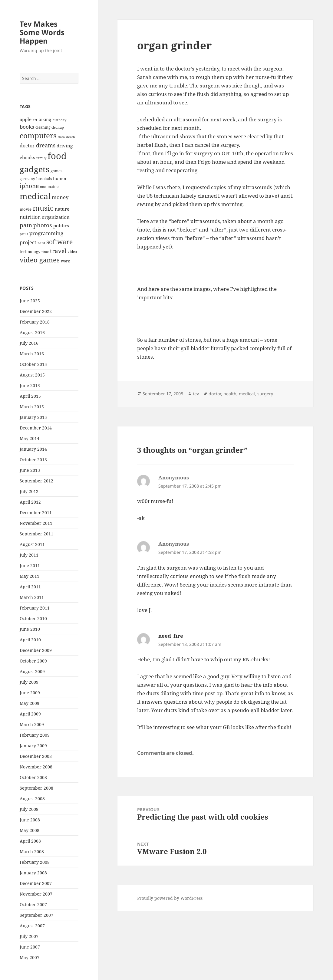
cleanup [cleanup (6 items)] (58, 127)
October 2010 (33, 618)
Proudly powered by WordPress (170, 898)
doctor (215, 394)
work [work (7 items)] (65, 261)
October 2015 (33, 364)
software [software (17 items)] (59, 242)
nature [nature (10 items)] (62, 209)
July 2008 (29, 809)
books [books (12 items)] (27, 127)
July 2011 (29, 555)
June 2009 (30, 693)
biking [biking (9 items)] (45, 119)
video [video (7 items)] (72, 252)
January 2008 (33, 873)
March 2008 (32, 852)
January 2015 (33, 417)
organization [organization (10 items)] (56, 217)
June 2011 (30, 566)
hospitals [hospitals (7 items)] (44, 179)
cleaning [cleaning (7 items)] (43, 127)
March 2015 (32, 407)
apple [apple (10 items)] (26, 119)
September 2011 (36, 534)
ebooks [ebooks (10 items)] (27, 157)
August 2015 (32, 375)
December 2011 (36, 513)
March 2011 (32, 597)
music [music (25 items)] (43, 208)
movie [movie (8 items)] (26, 209)
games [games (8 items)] (56, 171)
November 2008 (36, 767)
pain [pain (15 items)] (26, 225)
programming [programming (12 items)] (46, 233)
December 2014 (36, 428)
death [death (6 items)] (71, 137)
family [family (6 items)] (41, 158)
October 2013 (33, 460)
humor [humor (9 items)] (60, 178)
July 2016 (29, 343)
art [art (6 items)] (35, 120)
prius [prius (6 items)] (24, 234)
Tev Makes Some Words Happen (42, 32)
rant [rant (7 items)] (41, 243)
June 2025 (30, 301)
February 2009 (35, 735)
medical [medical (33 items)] (35, 196)
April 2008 (30, 841)
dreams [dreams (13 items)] (46, 145)
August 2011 (32, 544)
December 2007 (36, 883)
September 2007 (36, 915)
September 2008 (36, 788)
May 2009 (30, 703)
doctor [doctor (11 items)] (27, 146)
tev (196, 394)
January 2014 (33, 449)
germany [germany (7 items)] (27, 179)
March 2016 (32, 354)
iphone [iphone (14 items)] (29, 186)
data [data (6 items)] (61, 137)
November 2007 (36, 894)
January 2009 (33, 746)
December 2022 (36, 311)
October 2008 (33, 777)
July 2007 (29, 936)
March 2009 (32, 724)
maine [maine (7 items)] (53, 186)
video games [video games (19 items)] (40, 260)
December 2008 (36, 756)
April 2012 (30, 502)
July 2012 (29, 491)
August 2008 (32, 799)
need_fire (171, 636)
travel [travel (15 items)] (58, 251)
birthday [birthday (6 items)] (59, 120)
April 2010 (30, 640)
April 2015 (30, 396)
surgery (265, 394)
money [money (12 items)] (60, 197)
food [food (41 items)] (57, 156)
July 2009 (29, 682)
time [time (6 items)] (45, 252)
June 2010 (30, 629)
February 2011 (35, 608)
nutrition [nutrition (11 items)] (30, 217)
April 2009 (30, 714)
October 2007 (33, 904)
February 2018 (35, 322)
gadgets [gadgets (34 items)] (35, 169)
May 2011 (30, 576)
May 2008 (30, 830)
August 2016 (32, 332)
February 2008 (35, 862)
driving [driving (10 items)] (65, 146)
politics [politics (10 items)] (61, 225)
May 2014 (30, 438)
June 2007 (30, 947)
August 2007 (32, 926)
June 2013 (30, 470)
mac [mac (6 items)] (43, 187)
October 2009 (33, 661)
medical (247, 394)
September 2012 (36, 481)
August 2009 (32, 671)
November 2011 (36, 523)
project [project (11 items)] (28, 242)
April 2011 (30, 587)
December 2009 (36, 650)
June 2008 (30, 820)
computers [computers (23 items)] (38, 136)
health (230, 394)
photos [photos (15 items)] (43, 225)
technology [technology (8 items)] (30, 252)
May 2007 (30, 957)
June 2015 (30, 385)
